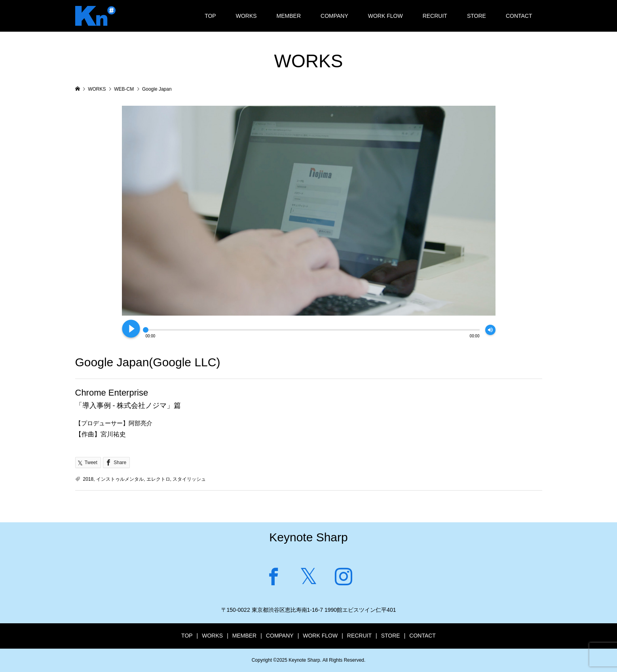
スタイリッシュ (189, 479)
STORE (477, 16)
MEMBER (289, 16)
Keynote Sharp (308, 537)
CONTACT (519, 16)
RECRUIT (435, 16)
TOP (210, 16)
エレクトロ (158, 479)
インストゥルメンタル (120, 479)
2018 (88, 479)
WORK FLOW (385, 16)
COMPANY (334, 16)
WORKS (246, 16)
